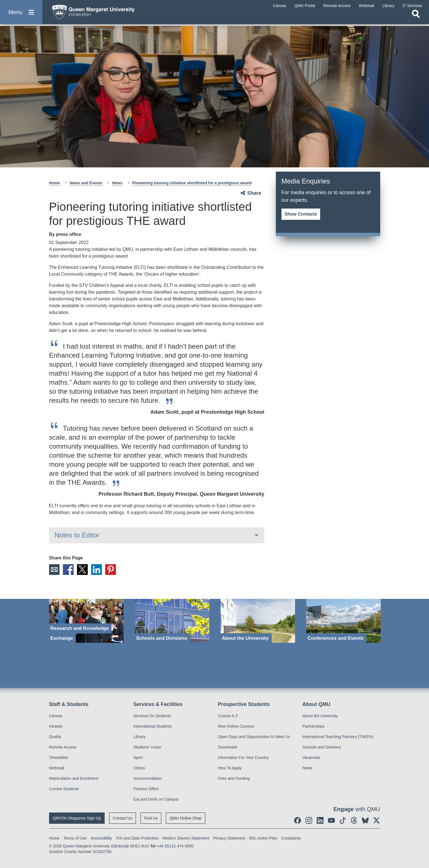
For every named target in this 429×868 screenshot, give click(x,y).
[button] (21, 15)
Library (139, 737)
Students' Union (147, 747)
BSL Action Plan (263, 838)
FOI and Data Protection (137, 838)
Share (254, 193)
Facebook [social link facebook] (69, 570)
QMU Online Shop (186, 818)
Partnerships (313, 726)
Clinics (139, 768)
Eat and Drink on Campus (156, 799)
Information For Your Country (243, 758)
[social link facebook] (298, 820)
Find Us (151, 818)
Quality (55, 737)
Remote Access (63, 747)
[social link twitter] (377, 820)
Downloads (228, 747)
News (118, 183)
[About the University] (258, 621)
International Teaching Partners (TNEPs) (338, 737)
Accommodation (148, 778)
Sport (138, 758)
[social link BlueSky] (365, 820)
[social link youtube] (331, 820)
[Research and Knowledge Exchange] (86, 621)
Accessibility (101, 838)
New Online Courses (236, 726)
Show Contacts (301, 214)
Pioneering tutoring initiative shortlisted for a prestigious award (192, 183)
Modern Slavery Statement (186, 838)
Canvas (56, 716)
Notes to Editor (77, 535)
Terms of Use (75, 838)
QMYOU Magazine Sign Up (77, 818)
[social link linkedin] (320, 820)
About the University (320, 716)
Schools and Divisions (322, 747)
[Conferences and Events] (344, 621)
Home (55, 183)
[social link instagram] (309, 820)
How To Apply (230, 768)
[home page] (102, 13)
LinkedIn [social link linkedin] (97, 570)
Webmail (57, 768)
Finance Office (146, 789)
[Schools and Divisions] (172, 621)
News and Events (86, 183)
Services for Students (152, 716)
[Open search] (416, 19)
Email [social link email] (54, 570)
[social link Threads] (354, 820)
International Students (153, 726)
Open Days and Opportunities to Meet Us (254, 737)
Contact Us (123, 818)
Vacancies (311, 758)
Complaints (291, 838)
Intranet (56, 726)
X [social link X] (83, 570)
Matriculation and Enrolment (74, 778)
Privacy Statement (229, 838)
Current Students (64, 789)
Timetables (59, 758)
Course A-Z (228, 716)
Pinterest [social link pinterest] (111, 570)
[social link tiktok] (343, 820)
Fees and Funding (234, 778)
